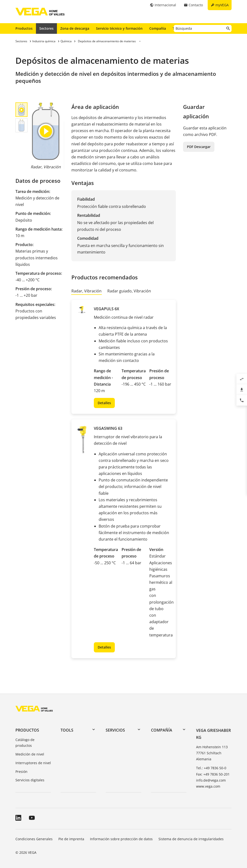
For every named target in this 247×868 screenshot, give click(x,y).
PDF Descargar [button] (199, 147)
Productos (24, 28)
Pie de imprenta (71, 839)
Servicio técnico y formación (119, 28)
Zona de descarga (75, 28)
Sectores (46, 28)
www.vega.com (208, 786)
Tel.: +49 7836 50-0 (211, 768)
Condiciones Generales (34, 839)
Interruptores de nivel (33, 763)
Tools (67, 730)
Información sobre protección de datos (121, 839)
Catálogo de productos (25, 743)
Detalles (104, 403)
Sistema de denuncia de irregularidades (191, 839)
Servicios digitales (30, 780)
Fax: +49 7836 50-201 (213, 774)
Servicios (115, 730)
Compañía (158, 28)
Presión (21, 772)
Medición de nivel (30, 754)
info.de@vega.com (211, 780)
